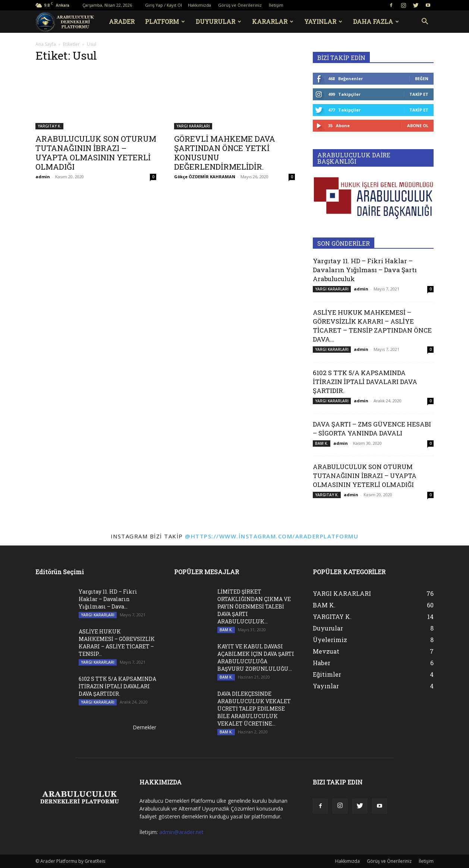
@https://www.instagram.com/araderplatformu (272, 536)
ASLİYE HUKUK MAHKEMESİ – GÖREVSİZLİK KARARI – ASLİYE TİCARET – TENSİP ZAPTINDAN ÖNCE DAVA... (372, 326)
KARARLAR (273, 21)
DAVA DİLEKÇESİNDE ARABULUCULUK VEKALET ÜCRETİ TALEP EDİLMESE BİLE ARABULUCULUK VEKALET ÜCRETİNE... (254, 709)
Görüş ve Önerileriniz (240, 5)
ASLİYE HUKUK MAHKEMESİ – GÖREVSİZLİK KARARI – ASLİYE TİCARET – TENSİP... (117, 643)
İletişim (276, 5)
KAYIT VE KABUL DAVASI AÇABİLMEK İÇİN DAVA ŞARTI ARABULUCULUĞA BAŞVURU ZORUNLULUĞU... (256, 658)
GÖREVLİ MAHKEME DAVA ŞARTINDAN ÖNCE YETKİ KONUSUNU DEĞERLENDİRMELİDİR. (225, 153)
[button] (425, 22)
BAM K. (322, 443)
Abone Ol (418, 125)
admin (43, 177)
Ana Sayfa (46, 44)
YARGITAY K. (49, 126)
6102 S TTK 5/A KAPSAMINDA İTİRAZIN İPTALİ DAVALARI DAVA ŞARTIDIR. (365, 382)
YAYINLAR (323, 21)
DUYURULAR (218, 21)
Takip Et (419, 94)
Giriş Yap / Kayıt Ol (163, 5)
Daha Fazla (376, 21)
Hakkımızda (199, 5)
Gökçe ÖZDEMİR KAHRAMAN (205, 177)
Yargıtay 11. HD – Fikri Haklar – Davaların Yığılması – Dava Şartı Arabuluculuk (365, 270)
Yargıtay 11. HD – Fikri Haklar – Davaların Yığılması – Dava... (108, 599)
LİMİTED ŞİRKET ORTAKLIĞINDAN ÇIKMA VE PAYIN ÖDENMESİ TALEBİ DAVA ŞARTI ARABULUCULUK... (254, 606)
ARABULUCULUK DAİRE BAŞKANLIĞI (354, 158)
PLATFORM (165, 21)
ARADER (122, 21)
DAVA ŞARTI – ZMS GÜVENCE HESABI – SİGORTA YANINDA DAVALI (372, 429)
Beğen (422, 78)
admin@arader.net (181, 832)
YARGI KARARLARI (193, 126)
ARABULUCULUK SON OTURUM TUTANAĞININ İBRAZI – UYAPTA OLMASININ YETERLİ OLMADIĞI (96, 153)
